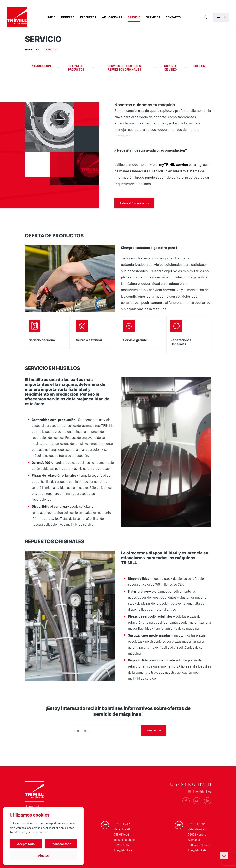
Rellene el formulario (132, 203)
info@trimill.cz (123, 850)
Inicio (51, 17)
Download (32, 806)
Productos (88, 17)
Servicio (134, 17)
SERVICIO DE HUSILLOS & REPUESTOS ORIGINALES (124, 68)
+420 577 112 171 (124, 845)
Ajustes (43, 855)
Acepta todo (26, 844)
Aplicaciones (112, 17)
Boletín (199, 66)
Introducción (41, 66)
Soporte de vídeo (171, 68)
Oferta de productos (76, 68)
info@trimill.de (197, 850)
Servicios (153, 17)
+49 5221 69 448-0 (200, 845)
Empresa (68, 17)
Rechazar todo (61, 844)
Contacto (173, 17)
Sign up (151, 730)
